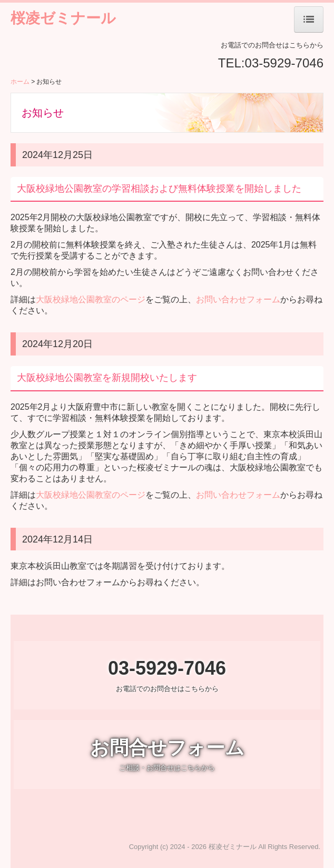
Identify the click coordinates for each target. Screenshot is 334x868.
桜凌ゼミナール (63, 18)
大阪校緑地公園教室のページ (91, 299)
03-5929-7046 (284, 63)
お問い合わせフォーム (238, 299)
